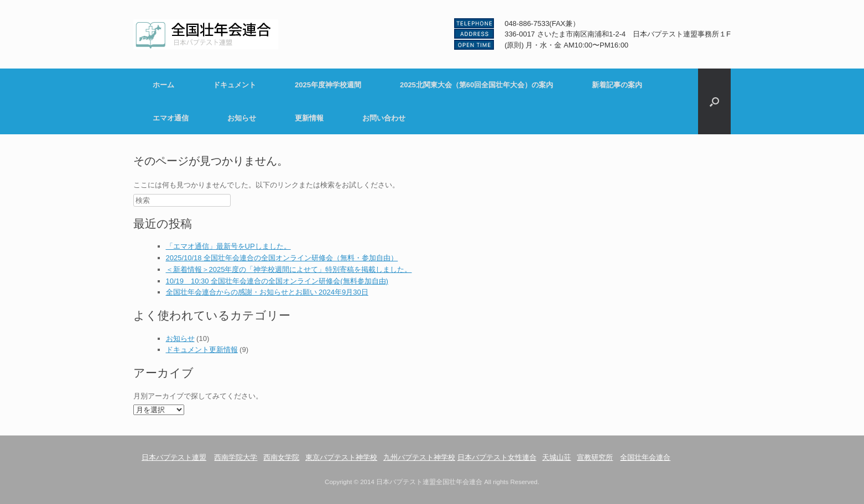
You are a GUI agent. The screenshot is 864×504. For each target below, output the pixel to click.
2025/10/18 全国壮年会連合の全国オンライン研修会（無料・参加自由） (282, 258)
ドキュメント (235, 85)
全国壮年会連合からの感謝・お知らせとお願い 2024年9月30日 (267, 292)
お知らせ (242, 118)
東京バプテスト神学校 (341, 457)
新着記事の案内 (617, 85)
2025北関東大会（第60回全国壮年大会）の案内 (477, 85)
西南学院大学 (236, 457)
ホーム (163, 85)
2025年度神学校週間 (328, 85)
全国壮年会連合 (645, 457)
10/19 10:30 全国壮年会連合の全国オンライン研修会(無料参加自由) (277, 281)
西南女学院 (281, 457)
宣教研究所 (595, 457)
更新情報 (309, 118)
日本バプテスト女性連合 (497, 457)
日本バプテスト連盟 (174, 457)
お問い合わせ (384, 118)
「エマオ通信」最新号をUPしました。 (228, 246)
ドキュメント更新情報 (202, 350)
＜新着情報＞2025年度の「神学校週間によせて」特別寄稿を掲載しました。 (289, 269)
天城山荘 (556, 457)
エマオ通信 (171, 118)
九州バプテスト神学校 (419, 457)
